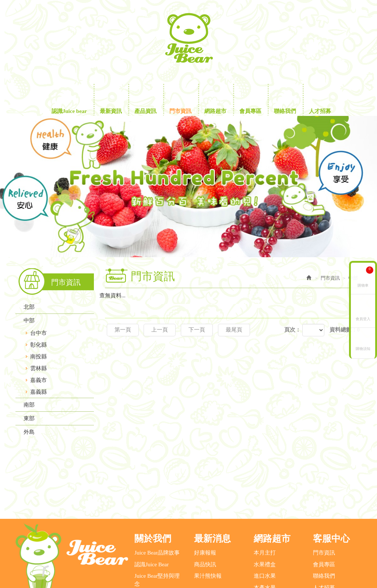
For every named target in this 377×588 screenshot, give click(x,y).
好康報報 (205, 489)
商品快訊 (205, 501)
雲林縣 (38, 368)
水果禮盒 (265, 501)
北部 (29, 307)
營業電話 (40, 555)
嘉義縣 (38, 392)
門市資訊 (324, 489)
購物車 (365, 277)
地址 (280, 555)
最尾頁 (234, 330)
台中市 (38, 333)
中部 (29, 320)
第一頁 (123, 330)
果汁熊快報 (208, 512)
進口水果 (265, 512)
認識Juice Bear (151, 501)
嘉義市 (38, 380)
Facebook (355, 14)
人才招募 (324, 524)
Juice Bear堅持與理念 (157, 516)
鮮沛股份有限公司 (188, 38)
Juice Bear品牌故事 (157, 489)
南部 (29, 405)
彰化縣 (38, 345)
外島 (29, 432)
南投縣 (38, 357)
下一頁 (197, 330)
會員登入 (363, 318)
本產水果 (265, 524)
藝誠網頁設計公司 (188, 575)
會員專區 (324, 501)
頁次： (293, 330)
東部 (29, 418)
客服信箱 (197, 555)
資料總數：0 (345, 330)
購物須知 (363, 348)
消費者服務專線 (119, 555)
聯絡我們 (324, 512)
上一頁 (160, 330)
